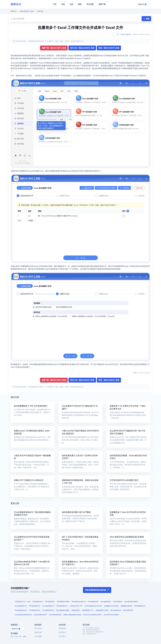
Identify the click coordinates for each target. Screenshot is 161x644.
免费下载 (102, 4)
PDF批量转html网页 (63, 602)
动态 (71, 4)
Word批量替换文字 (21, 606)
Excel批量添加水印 (48, 610)
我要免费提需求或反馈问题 (97, 590)
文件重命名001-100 (76, 606)
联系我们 (62, 632)
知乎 (21, 636)
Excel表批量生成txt (55, 615)
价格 (63, 4)
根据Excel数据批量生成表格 (72, 615)
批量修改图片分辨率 (102, 610)
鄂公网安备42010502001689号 (95, 632)
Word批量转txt (118, 602)
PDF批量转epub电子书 (79, 602)
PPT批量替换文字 (35, 606)
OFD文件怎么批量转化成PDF (92, 615)
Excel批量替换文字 (48, 606)
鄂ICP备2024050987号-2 (93, 630)
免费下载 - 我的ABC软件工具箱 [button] (54, 48)
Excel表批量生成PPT (41, 615)
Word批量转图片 (106, 602)
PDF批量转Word (38, 602)
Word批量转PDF (93, 602)
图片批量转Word (116, 610)
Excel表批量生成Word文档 (23, 615)
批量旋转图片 (76, 610)
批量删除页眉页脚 (126, 606)
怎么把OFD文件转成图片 (111, 615)
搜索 (146, 19)
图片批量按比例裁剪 (63, 610)
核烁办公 (16, 4)
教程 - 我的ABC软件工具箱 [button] (109, 48)
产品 (55, 4)
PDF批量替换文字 (62, 606)
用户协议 (38, 628)
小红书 (16, 636)
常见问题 (90, 4)
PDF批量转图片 (50, 602)
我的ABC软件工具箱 (27, 11)
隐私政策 (38, 632)
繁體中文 (129, 34)
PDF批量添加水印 (140, 606)
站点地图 (38, 636)
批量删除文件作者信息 (111, 606)
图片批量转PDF (128, 610)
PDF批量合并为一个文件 (23, 602)
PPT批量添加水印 (35, 610)
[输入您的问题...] (77, 19)
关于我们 (62, 636)
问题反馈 (62, 628)
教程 (80, 4)
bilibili (25, 636)
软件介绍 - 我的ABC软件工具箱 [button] (82, 48)
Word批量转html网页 (131, 602)
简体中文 (123, 34)
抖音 (12, 636)
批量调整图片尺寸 (88, 610)
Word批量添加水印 (21, 610)
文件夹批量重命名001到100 (93, 606)
